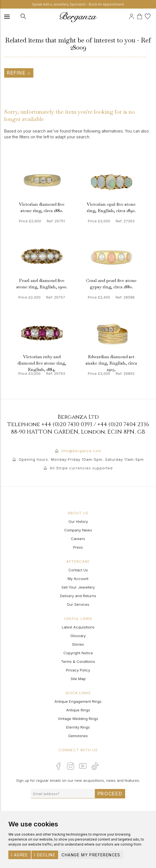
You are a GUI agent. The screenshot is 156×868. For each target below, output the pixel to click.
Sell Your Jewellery (78, 587)
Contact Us (78, 570)
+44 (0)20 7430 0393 (67, 424)
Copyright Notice (78, 653)
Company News (78, 530)
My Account (78, 579)
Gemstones (78, 736)
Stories (78, 644)
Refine (19, 73)
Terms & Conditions (78, 661)
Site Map (78, 679)
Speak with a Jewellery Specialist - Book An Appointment (78, 4)
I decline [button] (45, 855)
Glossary (78, 636)
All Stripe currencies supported (81, 468)
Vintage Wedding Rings (78, 719)
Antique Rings (78, 710)
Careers (78, 539)
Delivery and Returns (78, 596)
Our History (78, 521)
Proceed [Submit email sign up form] (110, 794)
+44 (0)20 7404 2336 (123, 424)
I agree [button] (20, 855)
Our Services (78, 604)
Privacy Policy (78, 670)
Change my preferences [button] (91, 855)
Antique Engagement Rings (78, 701)
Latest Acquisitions (78, 627)
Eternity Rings (78, 727)
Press (78, 547)
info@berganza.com (81, 451)
